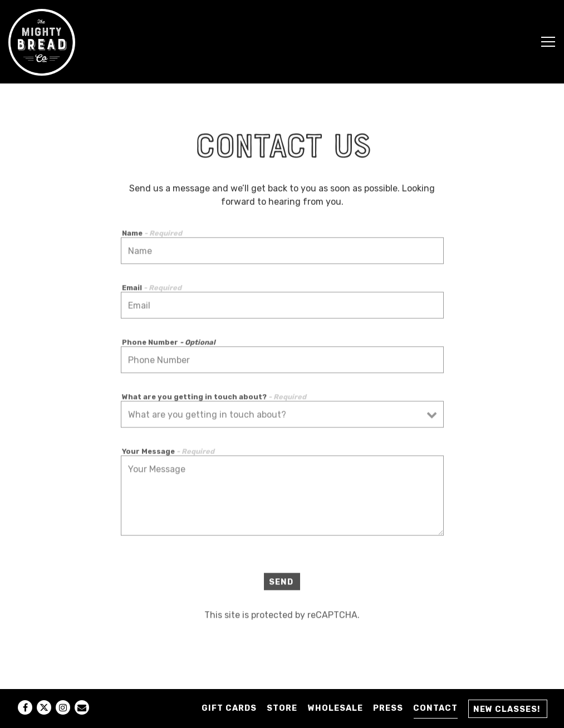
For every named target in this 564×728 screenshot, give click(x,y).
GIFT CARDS (229, 708)
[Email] (82, 707)
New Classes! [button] (507, 709)
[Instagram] (63, 707)
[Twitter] (44, 707)
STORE (282, 708)
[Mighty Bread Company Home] (42, 42)
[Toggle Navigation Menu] (548, 42)
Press (388, 708)
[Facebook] (25, 707)
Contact (435, 708)
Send (281, 584)
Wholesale (335, 708)
